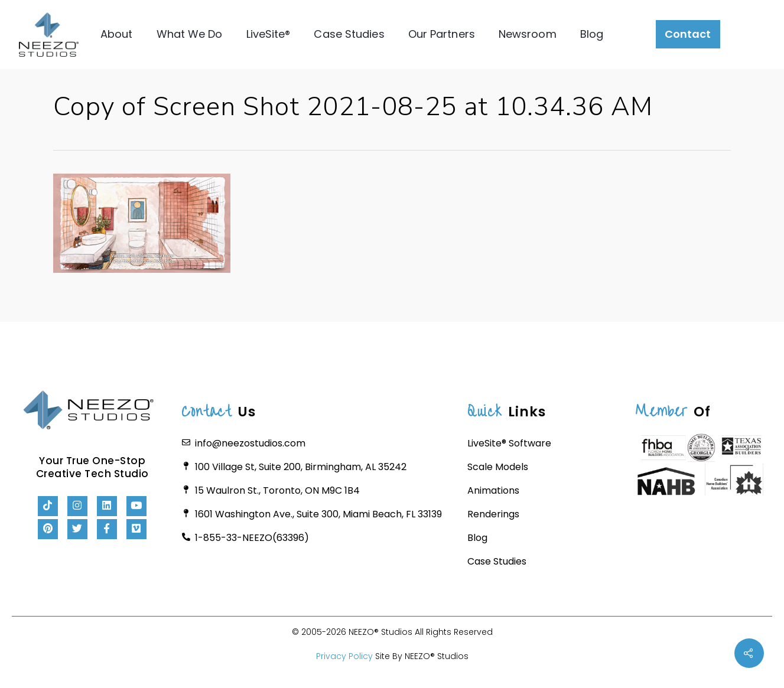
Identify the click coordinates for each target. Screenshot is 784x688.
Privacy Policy (344, 656)
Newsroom (528, 34)
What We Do (190, 34)
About (117, 34)
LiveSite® (269, 34)
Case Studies (349, 34)
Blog (592, 34)
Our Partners (442, 34)
